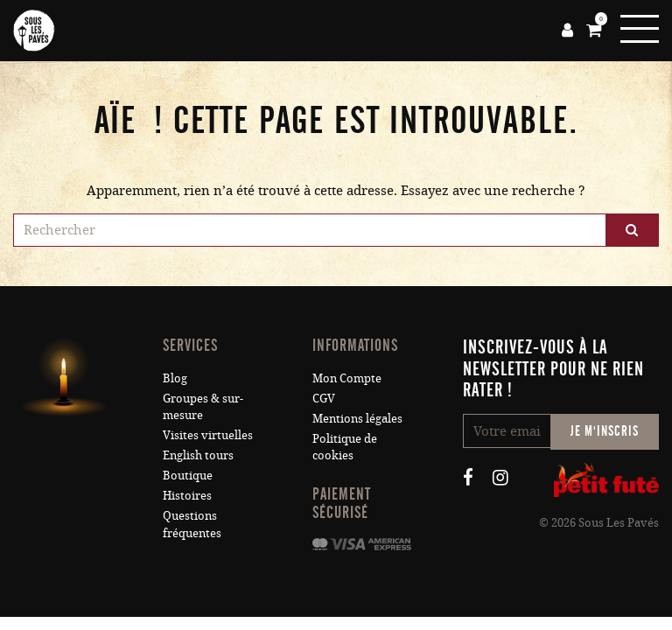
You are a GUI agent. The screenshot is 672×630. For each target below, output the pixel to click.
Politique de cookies (345, 447)
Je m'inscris (605, 431)
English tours (198, 455)
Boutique (188, 475)
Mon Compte (347, 378)
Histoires (187, 495)
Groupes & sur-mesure (203, 406)
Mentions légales (357, 418)
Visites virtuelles (208, 435)
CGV (324, 398)
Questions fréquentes (192, 524)
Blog (175, 378)
